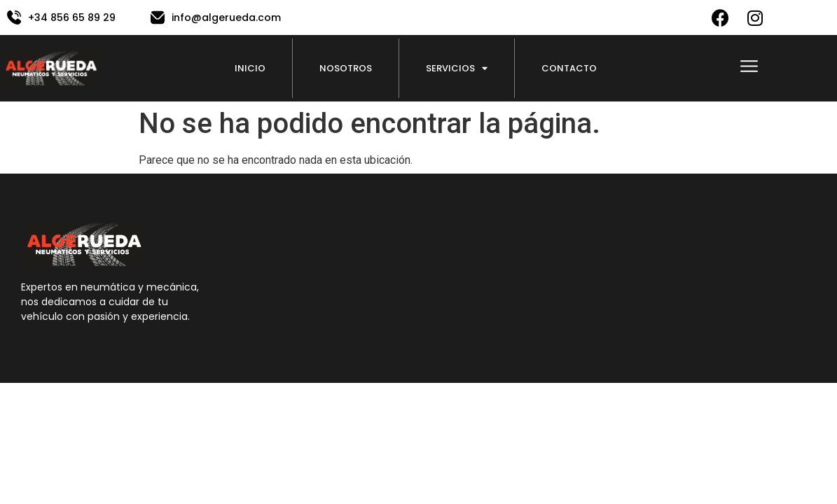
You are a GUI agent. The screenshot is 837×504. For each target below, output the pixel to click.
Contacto (569, 68)
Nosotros (346, 68)
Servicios (457, 68)
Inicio (250, 68)
